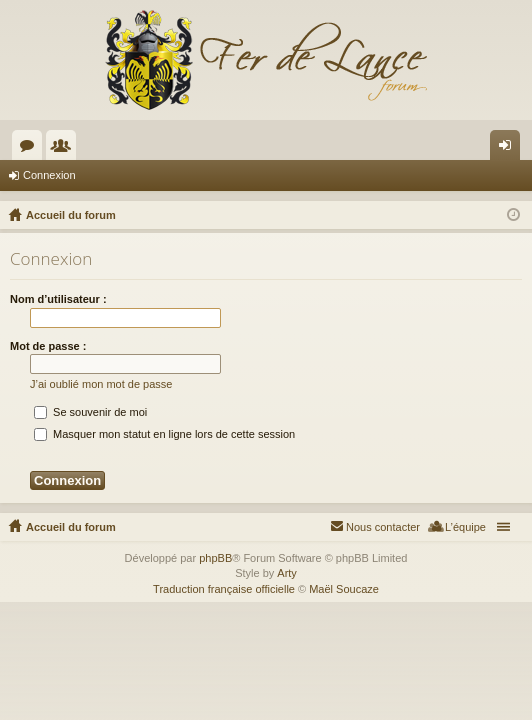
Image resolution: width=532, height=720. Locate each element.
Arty (287, 573)
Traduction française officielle (224, 589)
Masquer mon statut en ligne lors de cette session (164, 434)
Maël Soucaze (344, 589)
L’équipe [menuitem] (465, 527)
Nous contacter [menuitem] (383, 527)
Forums (31, 149)
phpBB (215, 558)
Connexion (49, 175)
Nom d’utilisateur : (58, 299)
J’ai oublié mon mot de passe (101, 384)
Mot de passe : (48, 346)
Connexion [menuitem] (509, 149)
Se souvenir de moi (90, 412)
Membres (65, 149)
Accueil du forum (71, 527)
